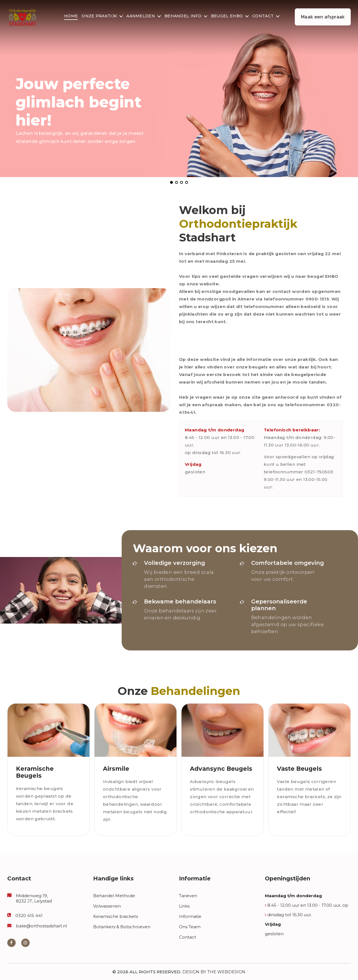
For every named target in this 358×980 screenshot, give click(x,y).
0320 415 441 (29, 916)
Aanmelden (141, 16)
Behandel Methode (114, 896)
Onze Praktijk (99, 16)
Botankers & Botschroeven (122, 927)
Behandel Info (183, 16)
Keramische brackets (116, 916)
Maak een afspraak (323, 17)
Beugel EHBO (227, 16)
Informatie (190, 916)
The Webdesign (226, 972)
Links (184, 906)
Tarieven (188, 896)
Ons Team (190, 927)
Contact (263, 16)
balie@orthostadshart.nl (41, 926)
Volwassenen (107, 906)
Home (71, 16)
